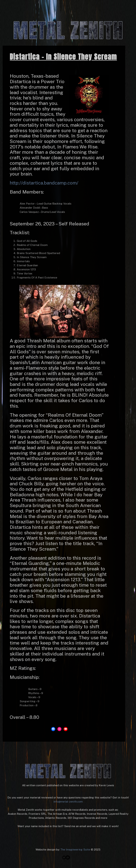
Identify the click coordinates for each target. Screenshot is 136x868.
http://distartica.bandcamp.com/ (44, 183)
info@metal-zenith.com (68, 801)
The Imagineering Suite (75, 849)
